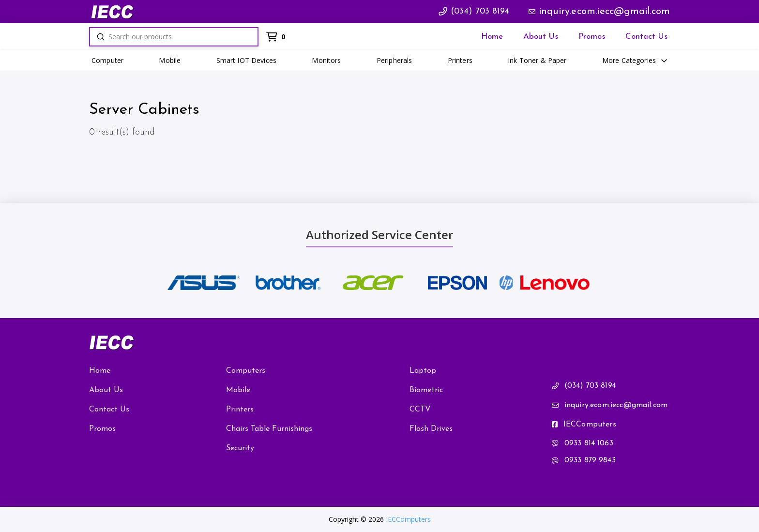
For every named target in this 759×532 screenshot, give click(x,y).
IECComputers (408, 519)
